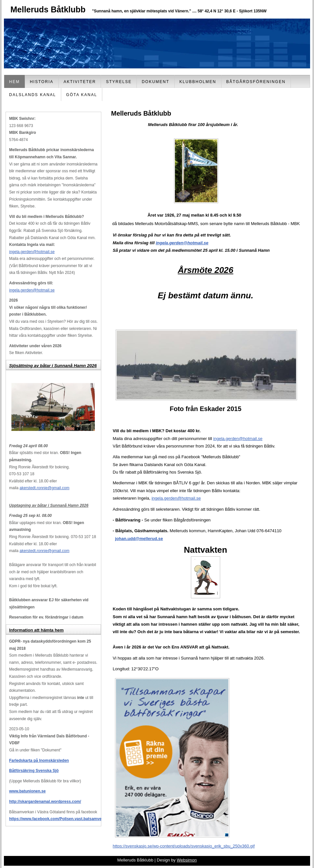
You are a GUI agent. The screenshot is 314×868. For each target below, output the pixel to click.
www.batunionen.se (27, 791)
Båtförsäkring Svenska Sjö (34, 771)
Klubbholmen (198, 82)
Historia (42, 82)
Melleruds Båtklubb (48, 9)
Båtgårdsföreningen (256, 82)
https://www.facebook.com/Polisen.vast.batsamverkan (59, 819)
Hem (14, 82)
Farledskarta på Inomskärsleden (39, 761)
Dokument (156, 82)
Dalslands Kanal (33, 95)
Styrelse (119, 82)
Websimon (187, 860)
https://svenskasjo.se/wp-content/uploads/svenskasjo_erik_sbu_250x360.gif (184, 846)
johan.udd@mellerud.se (139, 539)
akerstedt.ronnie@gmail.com (44, 488)
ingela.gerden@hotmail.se (32, 252)
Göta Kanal (82, 95)
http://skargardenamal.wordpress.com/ (45, 802)
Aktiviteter (80, 82)
